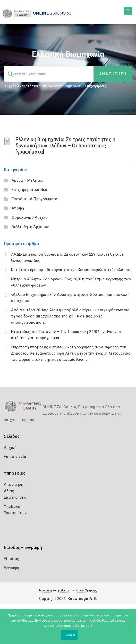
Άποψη (18, 208)
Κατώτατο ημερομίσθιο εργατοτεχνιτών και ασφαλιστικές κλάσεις (71, 270)
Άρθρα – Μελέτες (27, 180)
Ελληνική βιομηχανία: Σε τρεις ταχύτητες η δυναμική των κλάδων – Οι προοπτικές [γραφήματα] (65, 146)
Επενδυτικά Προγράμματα (35, 199)
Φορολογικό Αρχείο (30, 218)
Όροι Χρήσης (87, 590)
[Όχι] (130, 629)
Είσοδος (11, 559)
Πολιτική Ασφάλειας (54, 590)
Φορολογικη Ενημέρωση (62, 86)
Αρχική (10, 448)
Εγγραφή (11, 568)
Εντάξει (69, 635)
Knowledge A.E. (82, 599)
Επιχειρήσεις (96, 86)
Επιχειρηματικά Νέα (29, 190)
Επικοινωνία (15, 457)
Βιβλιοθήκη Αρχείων (30, 227)
